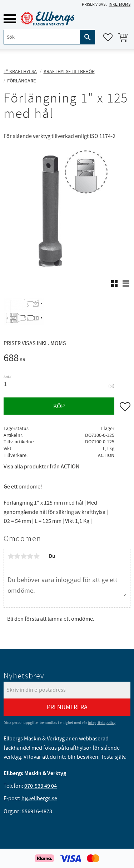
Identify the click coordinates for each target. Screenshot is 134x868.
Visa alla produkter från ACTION (41, 467)
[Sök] (88, 37)
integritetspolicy (102, 723)
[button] (10, 19)
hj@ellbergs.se (39, 798)
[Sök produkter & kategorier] (42, 37)
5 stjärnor (36, 556)
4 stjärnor (30, 556)
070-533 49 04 (41, 786)
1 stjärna (11, 556)
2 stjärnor (17, 556)
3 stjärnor (24, 556)
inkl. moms (120, 4)
